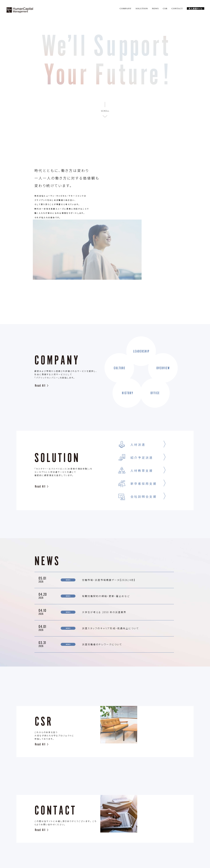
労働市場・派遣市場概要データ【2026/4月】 (109, 527)
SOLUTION (142, 8)
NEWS (155, 8)
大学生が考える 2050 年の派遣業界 (104, 559)
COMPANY (126, 8)
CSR (165, 8)
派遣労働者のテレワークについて (102, 592)
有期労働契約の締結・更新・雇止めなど (106, 543)
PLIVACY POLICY (138, 848)
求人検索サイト (196, 8)
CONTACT (177, 8)
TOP (44, 848)
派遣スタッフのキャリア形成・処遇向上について (123, 575)
